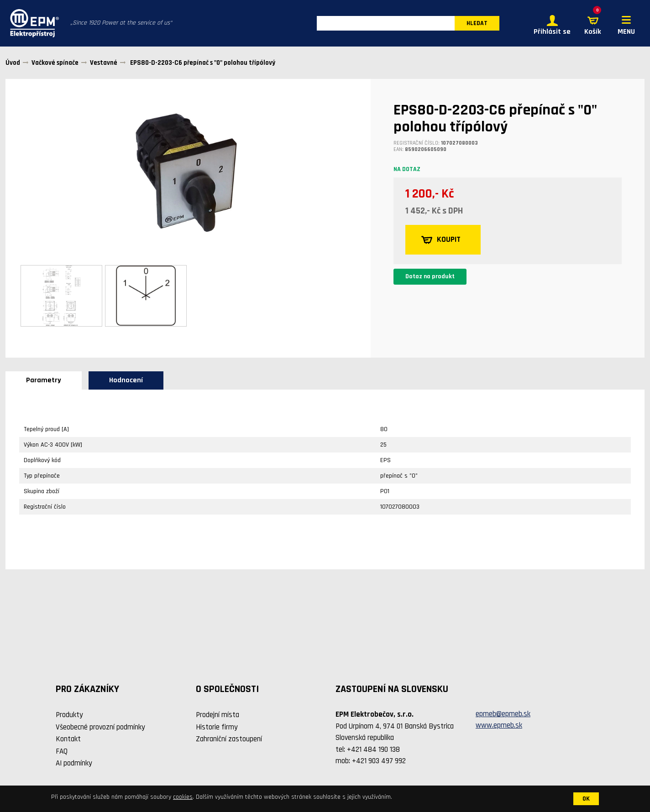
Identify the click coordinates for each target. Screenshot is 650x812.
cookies (183, 797)
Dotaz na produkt (430, 277)
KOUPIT (442, 240)
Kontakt (68, 740)
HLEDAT (477, 24)
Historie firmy (217, 728)
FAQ (62, 752)
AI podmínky (74, 764)
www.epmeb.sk (499, 726)
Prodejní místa (218, 716)
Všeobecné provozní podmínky (100, 728)
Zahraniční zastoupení (229, 740)
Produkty (69, 716)
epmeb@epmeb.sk (503, 714)
